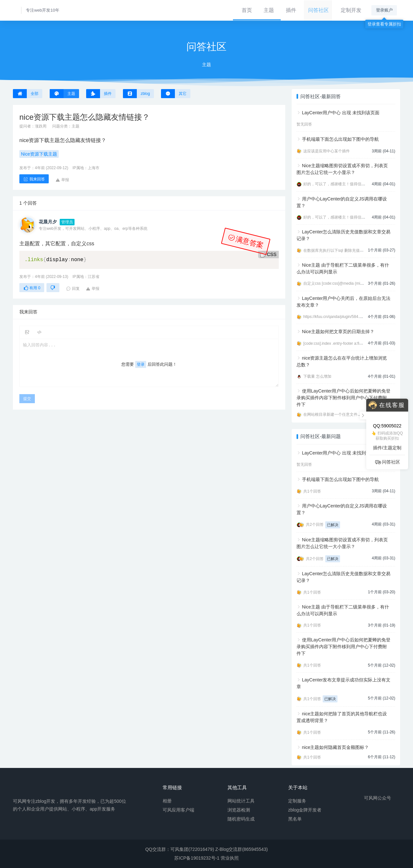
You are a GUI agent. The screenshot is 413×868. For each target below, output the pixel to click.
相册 (167, 801)
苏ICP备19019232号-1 (197, 858)
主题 (268, 10)
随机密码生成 (241, 819)
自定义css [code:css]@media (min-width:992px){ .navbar (352, 283)
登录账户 (384, 10)
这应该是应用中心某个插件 (327, 151)
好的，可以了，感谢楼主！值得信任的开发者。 (344, 184)
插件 (291, 10)
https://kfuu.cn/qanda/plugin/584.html (335, 317)
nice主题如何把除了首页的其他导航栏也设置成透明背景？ (342, 717)
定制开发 (350, 10)
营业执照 (230, 858)
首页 (246, 10)
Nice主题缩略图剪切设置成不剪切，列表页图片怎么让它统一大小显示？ (342, 169)
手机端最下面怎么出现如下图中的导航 (340, 139)
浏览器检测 (239, 810)
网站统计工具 (241, 801)
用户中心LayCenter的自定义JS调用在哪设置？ (342, 202)
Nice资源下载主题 (39, 154)
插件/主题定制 (387, 448)
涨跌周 (41, 126)
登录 (141, 364)
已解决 (333, 525)
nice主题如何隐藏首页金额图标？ (336, 747)
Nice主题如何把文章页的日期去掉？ (338, 332)
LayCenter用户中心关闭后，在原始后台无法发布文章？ (343, 302)
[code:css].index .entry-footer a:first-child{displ (343, 343)
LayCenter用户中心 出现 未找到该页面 (341, 113)
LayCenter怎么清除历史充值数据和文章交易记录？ (343, 235)
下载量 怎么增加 (317, 376)
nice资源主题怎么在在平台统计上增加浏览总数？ (342, 361)
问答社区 (318, 10)
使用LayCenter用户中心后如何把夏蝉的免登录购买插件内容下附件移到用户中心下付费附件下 (343, 398)
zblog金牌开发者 (305, 810)
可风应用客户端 (178, 810)
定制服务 (297, 801)
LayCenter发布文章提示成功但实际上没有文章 (343, 683)
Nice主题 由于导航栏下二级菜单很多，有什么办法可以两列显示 (343, 268)
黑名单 (295, 819)
